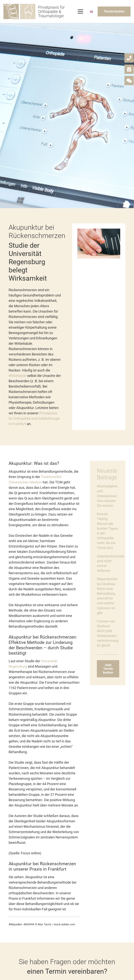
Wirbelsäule (18, 376)
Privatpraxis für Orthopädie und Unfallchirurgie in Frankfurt (34, 418)
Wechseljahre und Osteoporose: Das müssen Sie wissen (107, 496)
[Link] (34, 11)
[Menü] (80, 11)
